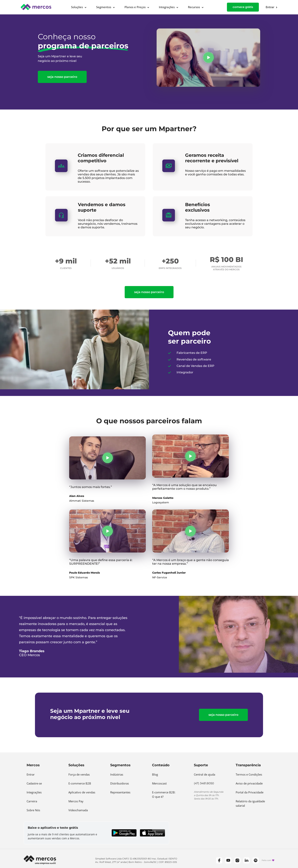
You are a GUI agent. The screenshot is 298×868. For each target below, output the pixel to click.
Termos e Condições (249, 774)
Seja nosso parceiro (62, 77)
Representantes (120, 792)
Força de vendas (79, 774)
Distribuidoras (120, 783)
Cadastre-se (34, 783)
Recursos (194, 7)
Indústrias (117, 774)
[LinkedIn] (246, 860)
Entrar (31, 774)
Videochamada (78, 810)
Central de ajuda (204, 774)
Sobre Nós (33, 810)
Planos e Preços (135, 7)
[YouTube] (228, 860)
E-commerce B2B (80, 783)
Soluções (77, 7)
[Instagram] (237, 860)
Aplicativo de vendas (82, 792)
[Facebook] (219, 860)
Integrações (167, 7)
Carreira (32, 801)
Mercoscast (159, 783)
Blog (155, 774)
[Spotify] (256, 860)
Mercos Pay (76, 801)
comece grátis (243, 7)
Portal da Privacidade (250, 792)
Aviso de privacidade (249, 783)
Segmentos (104, 7)
